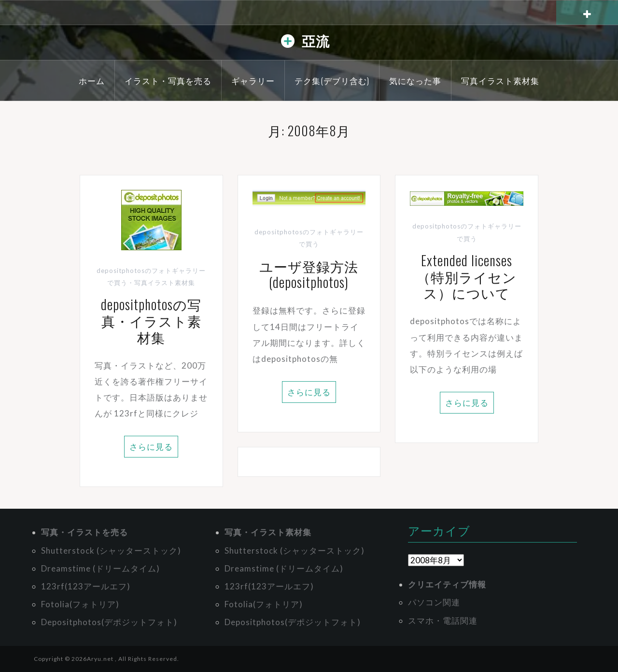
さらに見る (151, 447)
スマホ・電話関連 (443, 621)
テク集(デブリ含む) (332, 80)
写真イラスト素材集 (500, 80)
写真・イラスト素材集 (268, 532)
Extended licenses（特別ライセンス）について (467, 276)
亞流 (316, 40)
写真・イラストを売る (84, 532)
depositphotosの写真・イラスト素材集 (151, 320)
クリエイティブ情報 (447, 584)
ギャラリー (253, 80)
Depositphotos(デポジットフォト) (109, 622)
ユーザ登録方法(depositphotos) (309, 274)
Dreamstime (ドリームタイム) (100, 568)
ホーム (92, 80)
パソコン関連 (434, 602)
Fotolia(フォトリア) (80, 604)
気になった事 (415, 80)
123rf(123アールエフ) (86, 586)
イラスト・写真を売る (168, 80)
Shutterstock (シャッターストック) (111, 550)
